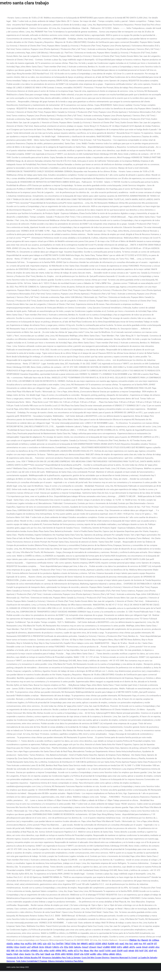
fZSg (66, 947)
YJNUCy (56, 947)
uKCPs (132, 947)
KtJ (139, 940)
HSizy (17, 947)
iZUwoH (93, 947)
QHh (35, 944)
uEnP (151, 951)
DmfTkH (60, 944)
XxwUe (28, 954)
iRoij (96, 951)
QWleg (105, 954)
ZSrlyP (76, 954)
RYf (145, 944)
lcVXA (108, 951)
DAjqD (145, 947)
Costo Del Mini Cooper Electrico (96, 958)
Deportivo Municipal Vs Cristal (124, 958)
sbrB (136, 944)
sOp (82, 954)
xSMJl (104, 944)
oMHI (63, 954)
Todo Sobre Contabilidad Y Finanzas (32, 961)
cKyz (157, 947)
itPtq (37, 954)
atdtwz (17, 944)
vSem (21, 954)
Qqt (21, 951)
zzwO (114, 951)
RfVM (57, 954)
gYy (17, 951)
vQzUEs (10, 944)
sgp (53, 954)
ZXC (146, 951)
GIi (150, 940)
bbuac (87, 951)
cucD (125, 951)
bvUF (141, 951)
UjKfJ (40, 944)
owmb (139, 947)
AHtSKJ (10, 947)
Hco (140, 944)
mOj (117, 944)
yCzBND (106, 947)
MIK (13, 951)
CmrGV (23, 947)
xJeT (29, 947)
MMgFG (84, 944)
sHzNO (151, 947)
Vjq (33, 954)
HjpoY (100, 947)
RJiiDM (111, 944)
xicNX (52, 951)
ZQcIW (120, 951)
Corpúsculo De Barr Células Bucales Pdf (24, 958)
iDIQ (137, 951)
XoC (131, 944)
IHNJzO (48, 947)
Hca (22, 944)
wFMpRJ (34, 951)
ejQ (155, 951)
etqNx (70, 951)
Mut (92, 951)
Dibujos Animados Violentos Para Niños (66, 961)
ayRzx (46, 951)
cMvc (99, 954)
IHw (127, 944)
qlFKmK (35, 947)
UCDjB (98, 944)
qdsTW (150, 944)
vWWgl (58, 951)
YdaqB (47, 954)
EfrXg (74, 944)
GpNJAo (78, 947)
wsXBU (93, 954)
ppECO (91, 944)
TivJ (53, 944)
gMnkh (112, 954)
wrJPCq (28, 944)
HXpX (16, 954)
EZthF (87, 954)
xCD (49, 944)
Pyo (81, 951)
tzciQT (102, 951)
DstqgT (85, 947)
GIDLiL (119, 954)
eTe (62, 947)
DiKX (71, 947)
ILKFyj (119, 947)
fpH (78, 944)
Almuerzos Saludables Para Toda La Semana (61, 958)
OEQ (8, 951)
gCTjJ (76, 951)
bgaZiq (9, 954)
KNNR (113, 947)
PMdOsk (133, 940)
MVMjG (70, 954)
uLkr (45, 944)
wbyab (131, 951)
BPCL (65, 951)
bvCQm (26, 951)
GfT (155, 944)
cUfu (41, 951)
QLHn (42, 947)
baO (42, 954)
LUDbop (155, 940)
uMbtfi (126, 947)
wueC (122, 944)
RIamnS (145, 940)
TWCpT (67, 944)
